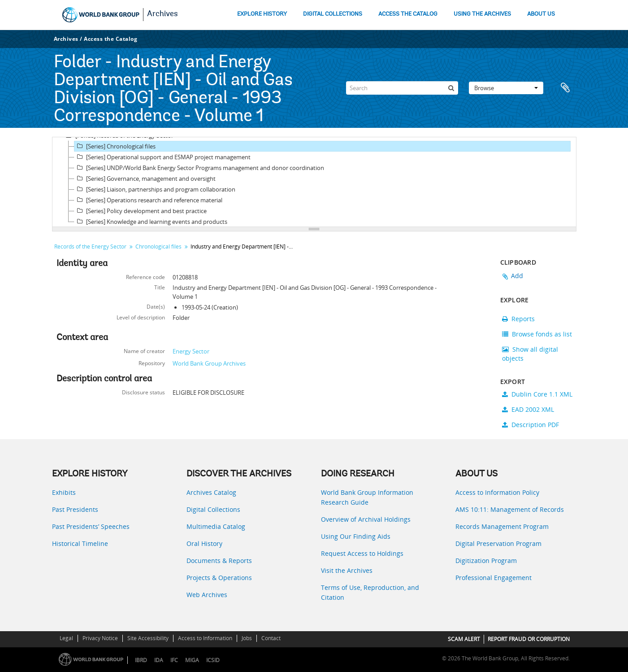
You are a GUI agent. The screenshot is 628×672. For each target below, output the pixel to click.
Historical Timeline (80, 543)
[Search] (402, 88)
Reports (518, 319)
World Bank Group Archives (209, 363)
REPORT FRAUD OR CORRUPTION (529, 639)
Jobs (247, 638)
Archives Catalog (211, 492)
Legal (66, 638)
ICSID (213, 660)
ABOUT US (541, 14)
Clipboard (565, 88)
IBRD (141, 660)
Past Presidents (75, 509)
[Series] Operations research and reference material (148, 200)
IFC (174, 660)
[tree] (314, 182)
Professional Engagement (494, 578)
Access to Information (205, 638)
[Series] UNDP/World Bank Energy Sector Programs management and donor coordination (199, 168)
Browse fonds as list (537, 334)
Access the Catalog (110, 39)
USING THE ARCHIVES (482, 14)
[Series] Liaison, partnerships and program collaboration (155, 189)
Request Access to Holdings (362, 553)
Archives (162, 14)
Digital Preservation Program (498, 543)
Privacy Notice (100, 638)
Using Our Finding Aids (356, 536)
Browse (506, 88)
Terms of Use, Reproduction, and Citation (370, 592)
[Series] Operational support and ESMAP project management (162, 157)
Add (517, 276)
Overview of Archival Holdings (366, 519)
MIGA (192, 660)
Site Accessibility (148, 638)
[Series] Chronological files (115, 146)
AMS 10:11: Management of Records (510, 509)
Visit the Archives (347, 570)
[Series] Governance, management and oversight (145, 179)
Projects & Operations (219, 578)
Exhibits (64, 492)
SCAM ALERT (464, 639)
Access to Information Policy (497, 492)
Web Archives (207, 595)
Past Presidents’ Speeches (91, 526)
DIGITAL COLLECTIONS (333, 14)
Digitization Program (486, 561)
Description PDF (531, 425)
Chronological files (158, 247)
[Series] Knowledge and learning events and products (151, 222)
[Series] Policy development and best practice (141, 211)
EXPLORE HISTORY (262, 14)
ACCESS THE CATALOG (408, 14)
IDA (159, 660)
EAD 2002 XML (528, 409)
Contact (271, 638)
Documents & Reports (219, 561)
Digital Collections (213, 509)
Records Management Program (502, 526)
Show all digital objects (530, 354)
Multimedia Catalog (216, 526)
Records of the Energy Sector (90, 247)
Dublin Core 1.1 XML (537, 394)
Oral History (204, 543)
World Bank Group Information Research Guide (367, 497)
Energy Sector (191, 351)
